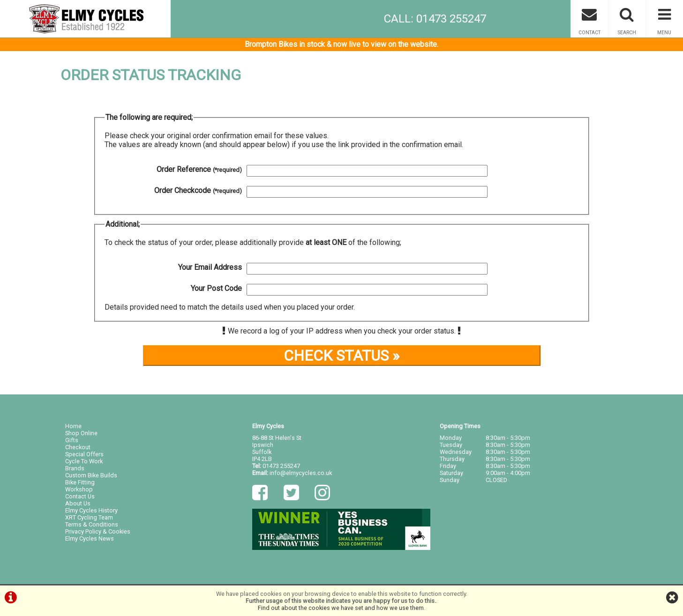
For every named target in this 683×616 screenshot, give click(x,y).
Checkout (78, 447)
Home (73, 426)
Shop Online (81, 433)
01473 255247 (281, 466)
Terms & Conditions (92, 524)
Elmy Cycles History (91, 510)
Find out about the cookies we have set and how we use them (341, 608)
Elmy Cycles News (90, 538)
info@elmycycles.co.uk (301, 473)
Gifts (72, 440)
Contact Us (80, 496)
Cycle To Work (84, 461)
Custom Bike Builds (91, 475)
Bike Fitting (80, 482)
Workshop (79, 489)
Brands (75, 468)
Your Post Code (216, 288)
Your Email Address (210, 267)
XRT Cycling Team (89, 517)
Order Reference (199, 169)
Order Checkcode (198, 190)
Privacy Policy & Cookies (98, 531)
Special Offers (84, 454)
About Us (78, 503)
